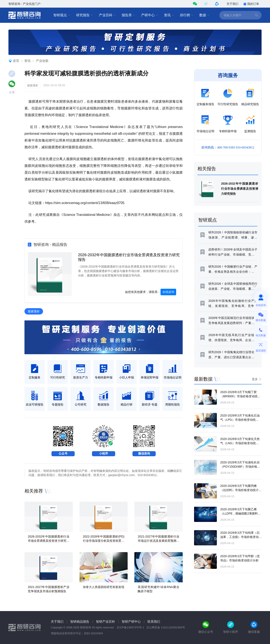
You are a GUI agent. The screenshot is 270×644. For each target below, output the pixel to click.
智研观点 (62, 15)
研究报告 (85, 15)
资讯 (169, 15)
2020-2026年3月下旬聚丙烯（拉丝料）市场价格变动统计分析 (241, 490)
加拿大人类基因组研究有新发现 (104, 587)
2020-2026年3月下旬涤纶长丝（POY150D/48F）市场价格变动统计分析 (240, 467)
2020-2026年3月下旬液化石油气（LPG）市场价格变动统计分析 (241, 420)
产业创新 (42, 61)
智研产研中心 (131, 622)
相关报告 (207, 169)
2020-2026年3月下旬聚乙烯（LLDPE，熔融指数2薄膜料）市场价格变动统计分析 (240, 513)
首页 (16, 61)
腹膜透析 (33, 85)
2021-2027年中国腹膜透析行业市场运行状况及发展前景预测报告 (159, 541)
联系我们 (154, 622)
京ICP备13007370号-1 (130, 627)
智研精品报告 (80, 622)
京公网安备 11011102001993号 (166, 627)
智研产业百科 (105, 622)
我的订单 (251, 4)
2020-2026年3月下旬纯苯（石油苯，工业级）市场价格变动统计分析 (241, 537)
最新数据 (203, 379)
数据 (204, 15)
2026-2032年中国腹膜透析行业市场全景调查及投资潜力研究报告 (49, 541)
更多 (255, 379)
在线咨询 (168, 292)
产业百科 (107, 15)
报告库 (128, 15)
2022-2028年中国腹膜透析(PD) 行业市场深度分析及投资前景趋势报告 (104, 541)
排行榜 (187, 15)
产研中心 (150, 15)
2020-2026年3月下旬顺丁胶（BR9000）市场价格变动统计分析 (240, 396)
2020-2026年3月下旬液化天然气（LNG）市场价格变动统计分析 (240, 443)
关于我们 (232, 4)
